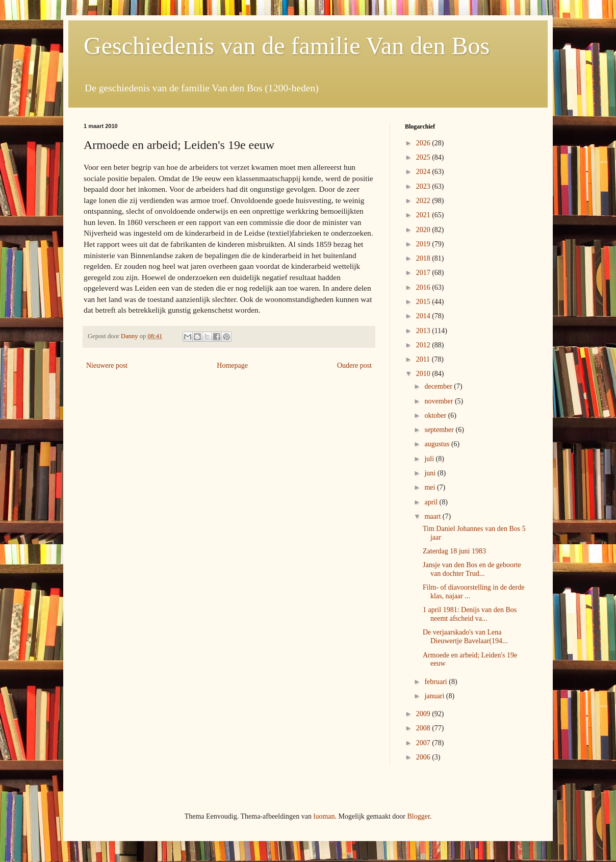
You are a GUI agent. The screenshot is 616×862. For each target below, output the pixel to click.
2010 (424, 374)
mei (431, 487)
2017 (424, 273)
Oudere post (354, 365)
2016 (424, 287)
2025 (424, 157)
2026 (424, 143)
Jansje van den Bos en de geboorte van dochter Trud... (472, 569)
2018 (424, 258)
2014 (424, 316)
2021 (424, 215)
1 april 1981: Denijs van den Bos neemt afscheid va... (470, 614)
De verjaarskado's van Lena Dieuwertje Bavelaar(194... (465, 637)
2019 (424, 244)
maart (433, 516)
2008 (424, 728)
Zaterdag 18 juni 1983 (454, 551)
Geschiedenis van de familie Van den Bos (287, 46)
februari (437, 682)
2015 (424, 302)
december (439, 386)
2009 (424, 714)
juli (430, 459)
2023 (424, 186)
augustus (438, 444)
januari (435, 696)
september (440, 430)
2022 (424, 201)
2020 (424, 230)
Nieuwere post (107, 365)
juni (431, 473)
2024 (424, 172)
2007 (424, 743)
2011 (424, 359)
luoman (324, 816)
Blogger (418, 816)
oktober (436, 415)
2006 (424, 757)
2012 (424, 345)
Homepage (232, 365)
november (439, 401)
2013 (424, 331)
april (432, 502)
